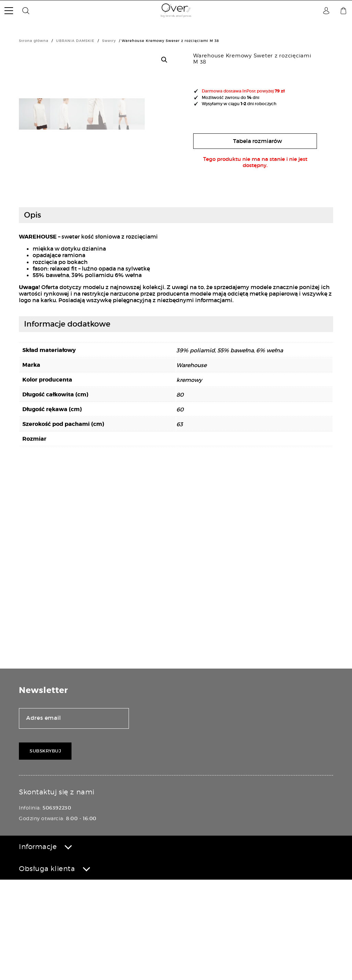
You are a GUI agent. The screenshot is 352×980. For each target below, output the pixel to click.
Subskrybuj (45, 852)
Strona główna (34, 41)
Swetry (109, 41)
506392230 (57, 908)
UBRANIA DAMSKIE (75, 41)
